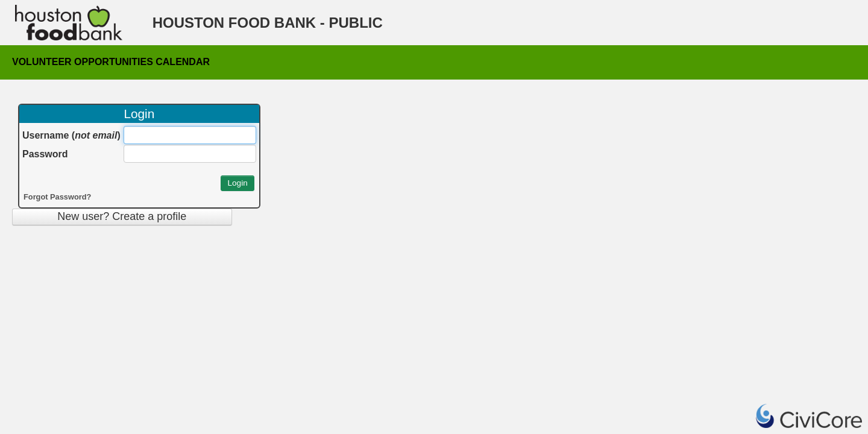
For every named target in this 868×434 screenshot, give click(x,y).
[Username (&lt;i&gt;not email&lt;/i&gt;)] (190, 135)
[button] (237, 183)
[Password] (190, 154)
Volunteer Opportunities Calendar (111, 60)
